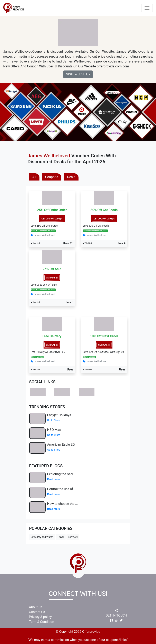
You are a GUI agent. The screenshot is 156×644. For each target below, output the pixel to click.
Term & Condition (42, 622)
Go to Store (54, 420)
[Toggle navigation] (147, 8)
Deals (71, 177)
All (34, 177)
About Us (36, 607)
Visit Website (78, 74)
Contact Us (37, 612)
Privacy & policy (40, 617)
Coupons (52, 177)
